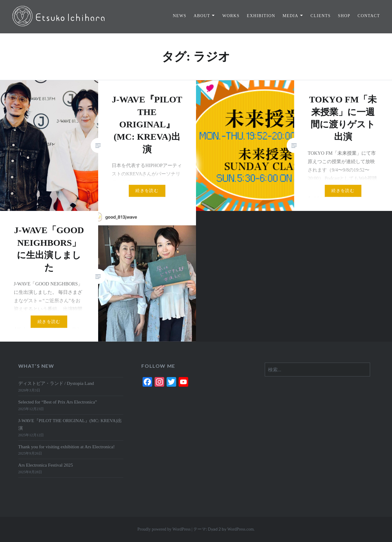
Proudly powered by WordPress (164, 529)
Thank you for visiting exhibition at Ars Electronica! (67, 447)
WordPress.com (240, 529)
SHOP (344, 16)
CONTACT (369, 16)
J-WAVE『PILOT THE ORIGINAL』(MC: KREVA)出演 (70, 424)
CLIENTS (320, 16)
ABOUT (202, 16)
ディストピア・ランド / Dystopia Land (56, 383)
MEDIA (290, 16)
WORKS (231, 16)
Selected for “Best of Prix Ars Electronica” (58, 402)
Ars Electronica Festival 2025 (46, 465)
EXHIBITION (261, 16)
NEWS (180, 16)
